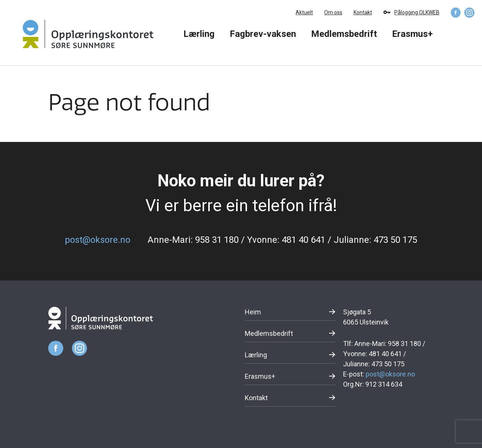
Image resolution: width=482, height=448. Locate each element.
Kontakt (363, 12)
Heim (253, 312)
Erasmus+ (412, 34)
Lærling (199, 34)
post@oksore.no (98, 240)
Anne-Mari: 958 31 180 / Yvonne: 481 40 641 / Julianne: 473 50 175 (282, 240)
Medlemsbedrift (344, 34)
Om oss (333, 12)
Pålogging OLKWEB (417, 12)
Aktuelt (304, 12)
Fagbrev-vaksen (263, 34)
